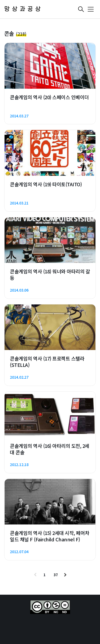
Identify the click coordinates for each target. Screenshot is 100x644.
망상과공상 (24, 9)
